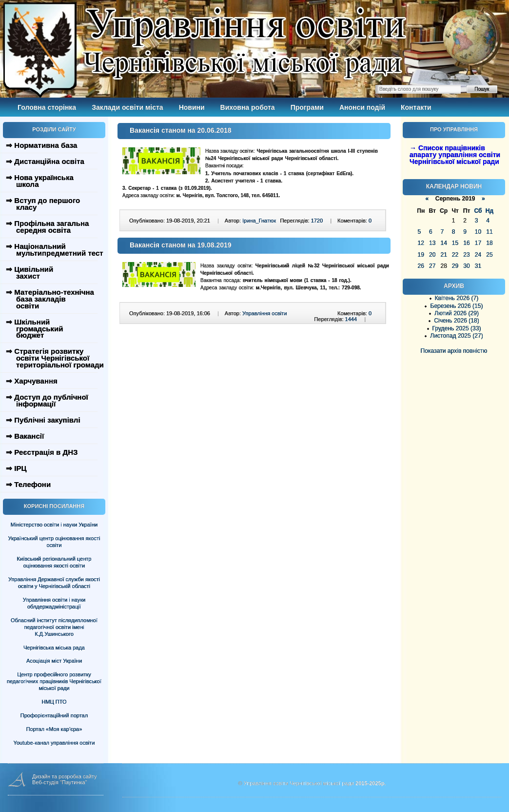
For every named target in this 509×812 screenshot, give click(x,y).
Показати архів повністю (454, 351)
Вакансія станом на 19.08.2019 (181, 245)
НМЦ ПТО (54, 702)
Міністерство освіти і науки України (54, 525)
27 (432, 266)
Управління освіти (264, 313)
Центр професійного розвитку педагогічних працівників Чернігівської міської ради (54, 681)
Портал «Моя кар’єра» (54, 729)
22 (455, 255)
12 (421, 243)
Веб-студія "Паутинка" (60, 782)
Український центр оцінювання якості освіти (54, 542)
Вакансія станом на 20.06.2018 (181, 130)
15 (455, 243)
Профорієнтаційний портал (54, 715)
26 (421, 266)
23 (466, 255)
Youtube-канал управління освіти (54, 743)
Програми (307, 107)
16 (466, 243)
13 (432, 243)
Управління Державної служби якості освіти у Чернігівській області (54, 583)
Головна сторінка (47, 107)
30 (466, 266)
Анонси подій (362, 107)
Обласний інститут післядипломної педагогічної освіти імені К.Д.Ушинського (54, 627)
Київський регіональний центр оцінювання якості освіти (54, 562)
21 (443, 255)
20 (432, 255)
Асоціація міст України (54, 661)
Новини (192, 107)
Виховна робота (248, 107)
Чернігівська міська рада (54, 648)
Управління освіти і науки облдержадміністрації (54, 603)
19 (421, 255)
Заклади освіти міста (127, 107)
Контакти (416, 107)
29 (455, 266)
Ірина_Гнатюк (259, 221)
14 (443, 243)
